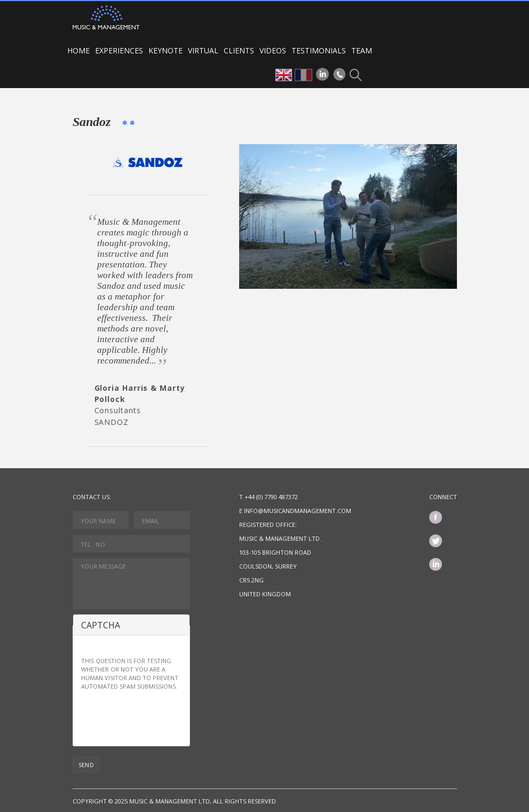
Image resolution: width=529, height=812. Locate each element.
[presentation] (162, 717)
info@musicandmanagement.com (298, 511)
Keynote (165, 50)
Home (78, 50)
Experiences (119, 50)
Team (362, 50)
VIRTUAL (203, 50)
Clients (239, 50)
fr (303, 75)
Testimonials (319, 50)
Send (86, 765)
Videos (273, 50)
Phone (339, 74)
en (284, 75)
